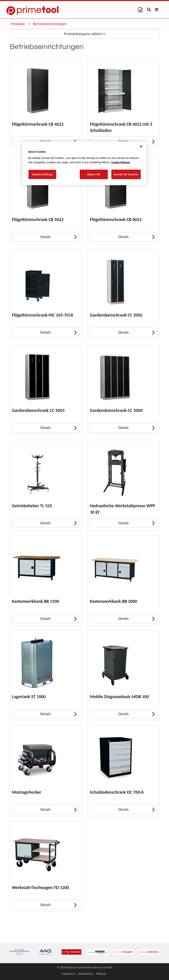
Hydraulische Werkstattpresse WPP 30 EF (122, 509)
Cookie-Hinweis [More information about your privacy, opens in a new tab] (121, 162)
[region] (84, 163)
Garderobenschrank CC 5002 (116, 315)
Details (59, 237)
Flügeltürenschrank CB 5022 (38, 219)
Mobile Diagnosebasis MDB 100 (119, 697)
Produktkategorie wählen (84, 34)
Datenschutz (86, 974)
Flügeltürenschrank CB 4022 (38, 124)
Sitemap (101, 974)
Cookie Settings (42, 174)
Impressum (69, 974)
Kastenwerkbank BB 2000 (114, 601)
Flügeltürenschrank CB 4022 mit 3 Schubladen (121, 127)
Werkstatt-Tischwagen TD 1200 (40, 887)
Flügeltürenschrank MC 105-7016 (42, 315)
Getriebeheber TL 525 (32, 506)
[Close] (141, 146)
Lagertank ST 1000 (29, 697)
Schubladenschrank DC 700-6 (117, 792)
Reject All (94, 174)
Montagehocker (27, 792)
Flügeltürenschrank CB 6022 (116, 219)
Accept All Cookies (126, 174)
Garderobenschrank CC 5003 (38, 410)
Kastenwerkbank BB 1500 (35, 601)
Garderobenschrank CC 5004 (116, 410)
